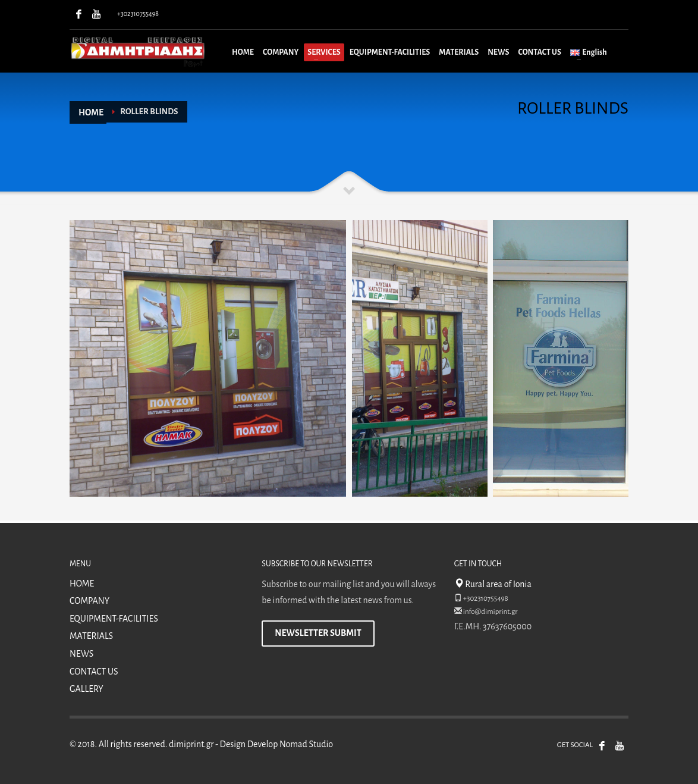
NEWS (81, 654)
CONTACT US (94, 672)
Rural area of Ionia (493, 584)
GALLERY (87, 689)
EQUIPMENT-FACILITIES (114, 619)
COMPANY (89, 601)
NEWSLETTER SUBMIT (318, 633)
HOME (82, 584)
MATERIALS (91, 636)
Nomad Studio (306, 744)
